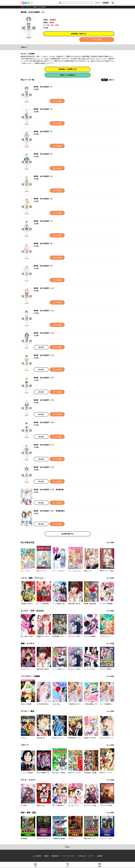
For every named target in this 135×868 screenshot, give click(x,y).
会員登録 (106, 3)
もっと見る (110, 542)
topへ (67, 847)
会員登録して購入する (79, 34)
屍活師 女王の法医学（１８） (44, 467)
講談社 (52, 22)
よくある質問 (37, 856)
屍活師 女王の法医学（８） (44, 243)
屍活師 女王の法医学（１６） (44, 422)
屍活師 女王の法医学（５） (44, 176)
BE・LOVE (55, 25)
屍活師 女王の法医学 (40, 7)
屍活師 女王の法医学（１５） (44, 400)
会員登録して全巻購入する (68, 69)
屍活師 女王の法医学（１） (44, 87)
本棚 (100, 866)
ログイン (98, 3)
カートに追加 (97, 40)
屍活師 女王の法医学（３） (44, 131)
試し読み (41, 347)
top (22, 7)
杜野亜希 (53, 20)
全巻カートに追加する (68, 75)
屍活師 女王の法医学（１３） (44, 355)
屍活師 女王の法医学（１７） (44, 445)
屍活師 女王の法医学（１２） (44, 333)
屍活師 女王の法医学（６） (44, 199)
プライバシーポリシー (69, 856)
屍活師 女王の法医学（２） (44, 109)
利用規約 (46, 856)
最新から (112, 80)
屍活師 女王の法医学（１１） (44, 311)
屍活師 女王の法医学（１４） (44, 378)
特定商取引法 (56, 856)
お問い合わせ (82, 856)
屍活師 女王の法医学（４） (44, 154)
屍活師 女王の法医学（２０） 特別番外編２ (49, 511)
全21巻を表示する (68, 534)
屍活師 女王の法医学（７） (44, 221)
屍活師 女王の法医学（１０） (44, 288)
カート (68, 866)
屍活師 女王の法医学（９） (44, 266)
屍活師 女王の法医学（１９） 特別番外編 (49, 490)
